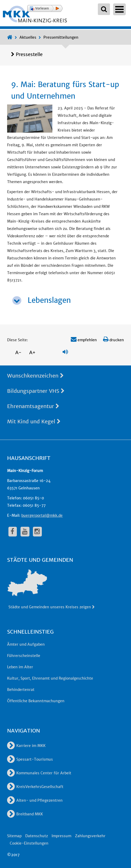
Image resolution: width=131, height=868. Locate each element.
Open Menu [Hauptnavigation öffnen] (119, 9)
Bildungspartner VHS (36, 391)
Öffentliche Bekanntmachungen (36, 701)
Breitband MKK (25, 814)
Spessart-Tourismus (30, 759)
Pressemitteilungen (61, 37)
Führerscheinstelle (24, 656)
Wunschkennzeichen (35, 376)
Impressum (61, 836)
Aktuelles (28, 37)
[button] (45, 8)
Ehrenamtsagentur (33, 406)
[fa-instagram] (37, 531)
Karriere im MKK (26, 746)
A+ (32, 352)
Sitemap (14, 836)
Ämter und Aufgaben (26, 644)
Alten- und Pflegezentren (35, 800)
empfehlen (84, 340)
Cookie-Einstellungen (29, 843)
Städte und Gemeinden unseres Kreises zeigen (52, 607)
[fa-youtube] (25, 531)
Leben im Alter (20, 667)
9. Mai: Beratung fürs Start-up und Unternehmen (65, 90)
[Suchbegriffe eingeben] (104, 9)
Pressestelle (29, 54)
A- (18, 352)
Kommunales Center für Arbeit (39, 773)
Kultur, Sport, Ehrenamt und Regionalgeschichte (50, 678)
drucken (114, 340)
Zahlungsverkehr (90, 836)
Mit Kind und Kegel (34, 421)
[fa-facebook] (13, 531)
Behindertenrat (21, 690)
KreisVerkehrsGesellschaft (35, 787)
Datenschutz (37, 836)
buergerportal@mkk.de (42, 515)
